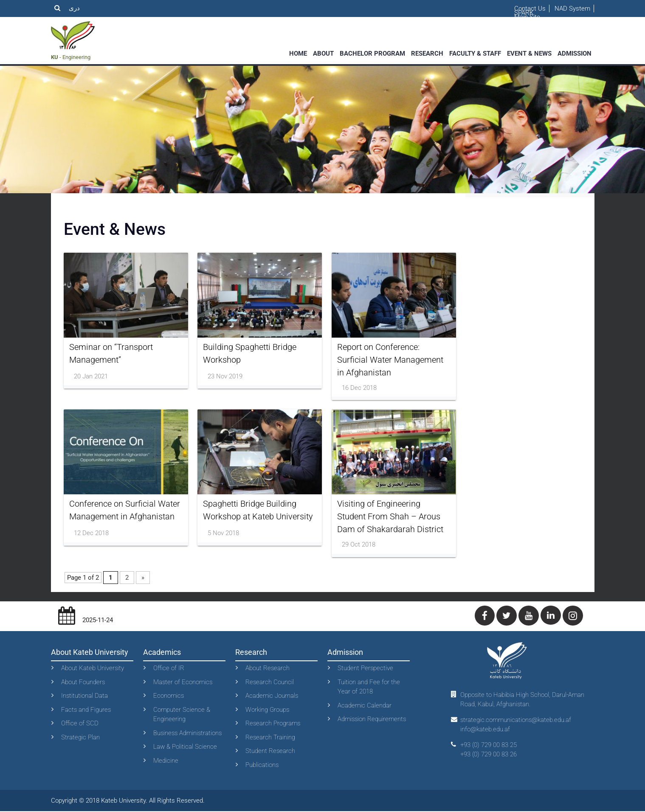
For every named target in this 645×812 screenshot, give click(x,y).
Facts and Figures (86, 710)
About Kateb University (93, 669)
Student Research (270, 752)
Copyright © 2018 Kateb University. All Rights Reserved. (128, 801)
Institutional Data (84, 696)
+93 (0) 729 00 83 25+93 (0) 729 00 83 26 (489, 750)
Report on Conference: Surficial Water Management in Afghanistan (390, 360)
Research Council (270, 682)
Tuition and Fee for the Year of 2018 (369, 687)
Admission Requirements (372, 720)
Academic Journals (272, 696)
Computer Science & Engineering (182, 715)
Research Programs (273, 724)
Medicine (166, 761)
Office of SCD (80, 724)
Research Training (270, 738)
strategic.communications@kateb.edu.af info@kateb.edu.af (516, 725)
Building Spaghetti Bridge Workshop (250, 353)
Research (427, 54)
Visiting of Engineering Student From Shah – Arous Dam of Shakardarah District (390, 517)
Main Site (527, 17)
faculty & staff (475, 54)
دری (74, 8)
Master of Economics (183, 682)
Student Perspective (365, 669)
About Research (268, 669)
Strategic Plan (80, 738)
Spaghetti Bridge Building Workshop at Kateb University (258, 510)
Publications (262, 765)
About (323, 54)
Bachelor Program (372, 54)
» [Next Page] (143, 578)
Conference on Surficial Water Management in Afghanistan (125, 510)
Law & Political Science (185, 747)
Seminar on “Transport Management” (111, 353)
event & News (529, 54)
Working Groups (267, 710)
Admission (575, 54)
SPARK (524, 13)
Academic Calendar (365, 706)
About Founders (83, 682)
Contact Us (530, 8)
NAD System (572, 8)
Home (298, 54)
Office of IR (169, 669)
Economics (169, 696)
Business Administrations (187, 733)
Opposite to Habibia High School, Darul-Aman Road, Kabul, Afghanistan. (522, 700)
